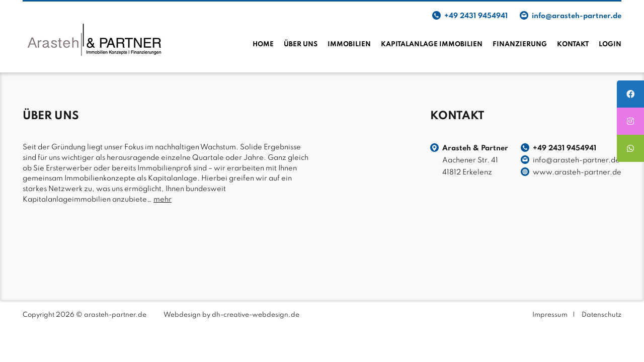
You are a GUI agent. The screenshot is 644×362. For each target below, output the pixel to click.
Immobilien (349, 44)
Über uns (301, 44)
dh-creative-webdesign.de (256, 315)
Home (263, 44)
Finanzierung (520, 44)
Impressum (550, 315)
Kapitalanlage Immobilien (432, 44)
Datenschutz (601, 315)
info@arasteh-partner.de (577, 16)
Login (610, 44)
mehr (163, 200)
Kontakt (573, 44)
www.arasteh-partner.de (577, 172)
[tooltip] (630, 94)
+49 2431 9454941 (476, 16)
